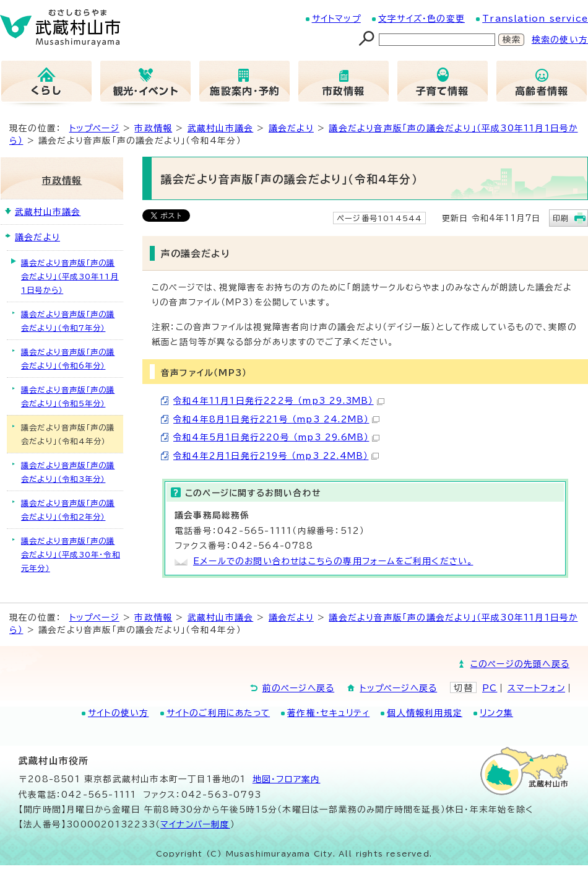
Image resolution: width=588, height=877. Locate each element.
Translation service (535, 19)
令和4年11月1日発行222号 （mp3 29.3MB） (279, 401)
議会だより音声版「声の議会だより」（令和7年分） (68, 321)
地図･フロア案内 (287, 779)
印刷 (561, 218)
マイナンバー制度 (195, 824)
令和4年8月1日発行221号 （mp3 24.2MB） (276, 419)
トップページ (94, 128)
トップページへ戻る (398, 688)
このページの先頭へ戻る (520, 664)
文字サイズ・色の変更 (422, 19)
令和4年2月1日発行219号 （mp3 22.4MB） (276, 456)
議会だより (291, 128)
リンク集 (496, 713)
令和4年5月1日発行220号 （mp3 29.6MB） (276, 437)
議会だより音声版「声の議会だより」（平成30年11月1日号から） (70, 276)
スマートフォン (536, 688)
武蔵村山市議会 (220, 128)
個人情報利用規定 (425, 713)
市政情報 (153, 128)
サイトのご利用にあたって (218, 713)
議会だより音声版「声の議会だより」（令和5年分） (68, 396)
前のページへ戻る (299, 688)
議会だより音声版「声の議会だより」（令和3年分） (68, 472)
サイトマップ (336, 19)
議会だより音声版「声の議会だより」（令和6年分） (68, 359)
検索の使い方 (560, 40)
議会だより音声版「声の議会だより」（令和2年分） (68, 510)
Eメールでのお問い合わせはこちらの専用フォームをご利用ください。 (333, 561)
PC (490, 688)
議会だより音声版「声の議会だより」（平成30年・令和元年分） (71, 554)
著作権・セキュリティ (328, 713)
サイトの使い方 (118, 713)
